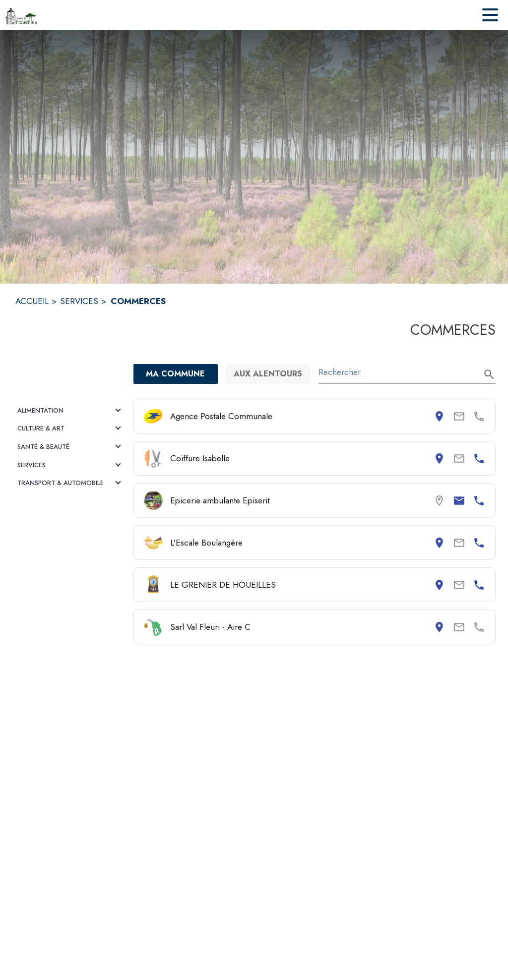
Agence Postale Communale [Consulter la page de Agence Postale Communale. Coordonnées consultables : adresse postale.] (221, 416)
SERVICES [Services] (79, 301)
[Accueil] (21, 15)
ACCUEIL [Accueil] (32, 301)
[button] (70, 411)
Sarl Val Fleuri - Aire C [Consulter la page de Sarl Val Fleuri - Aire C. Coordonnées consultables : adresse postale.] (210, 627)
